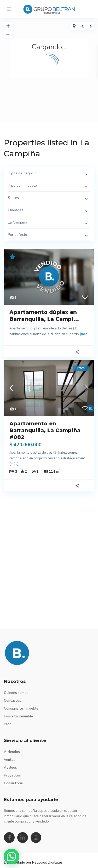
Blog (8, 724)
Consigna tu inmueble (21, 709)
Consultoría (13, 783)
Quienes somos (16, 693)
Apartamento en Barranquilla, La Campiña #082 (45, 430)
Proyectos (12, 775)
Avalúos (10, 768)
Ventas (10, 760)
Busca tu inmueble (19, 716)
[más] (84, 334)
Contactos (13, 701)
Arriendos (12, 752)
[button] (11, 856)
